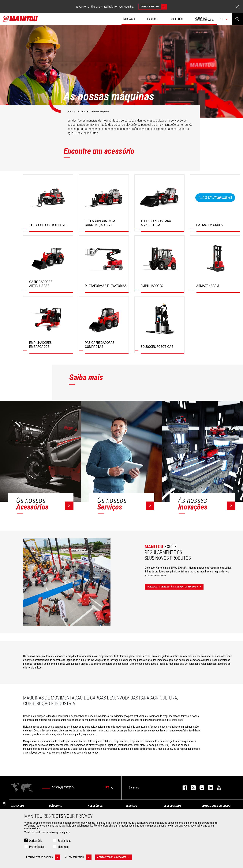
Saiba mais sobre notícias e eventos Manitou (175, 587)
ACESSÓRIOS (95, 806)
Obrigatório (36, 841)
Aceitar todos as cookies (114, 857)
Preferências (37, 847)
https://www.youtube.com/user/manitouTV (217, 788)
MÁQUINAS (56, 806)
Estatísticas (64, 841)
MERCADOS (18, 806)
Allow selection (78, 857)
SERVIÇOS (131, 806)
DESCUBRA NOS (172, 806)
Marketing (63, 847)
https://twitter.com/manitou (191, 788)
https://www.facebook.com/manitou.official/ (183, 788)
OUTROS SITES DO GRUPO (216, 806)
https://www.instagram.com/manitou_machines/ (200, 788)
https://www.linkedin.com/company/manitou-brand (209, 788)
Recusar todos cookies (43, 857)
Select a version (154, 7)
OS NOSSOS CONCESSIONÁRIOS (205, 19)
